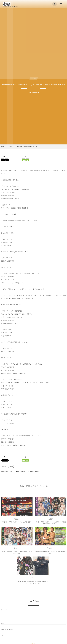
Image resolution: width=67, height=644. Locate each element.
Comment (4, 610)
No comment (21, 471)
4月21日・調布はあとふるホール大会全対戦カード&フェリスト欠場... (17, 553)
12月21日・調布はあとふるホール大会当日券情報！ (17, 523)
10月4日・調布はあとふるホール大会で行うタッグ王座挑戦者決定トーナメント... (50, 524)
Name (3, 623)
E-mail (3, 630)
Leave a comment (35, 471)
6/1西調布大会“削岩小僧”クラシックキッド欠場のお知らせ (50, 553)
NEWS (17, 519)
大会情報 (34, 79)
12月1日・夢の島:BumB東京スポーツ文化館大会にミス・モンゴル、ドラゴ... (33, 583)
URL (2, 636)
